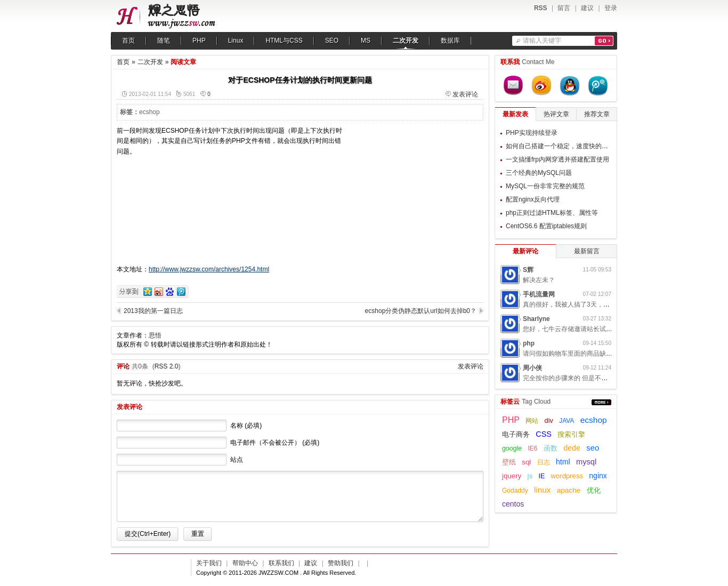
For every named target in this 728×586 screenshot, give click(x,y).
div (549, 421)
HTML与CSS (284, 41)
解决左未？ (539, 280)
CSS (544, 434)
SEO (332, 41)
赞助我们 (341, 563)
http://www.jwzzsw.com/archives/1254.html (209, 269)
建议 (587, 8)
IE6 (532, 448)
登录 (611, 8)
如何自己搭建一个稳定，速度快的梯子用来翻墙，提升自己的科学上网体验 (611, 146)
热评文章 (556, 114)
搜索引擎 (571, 435)
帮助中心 (245, 563)
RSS (541, 8)
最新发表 (515, 114)
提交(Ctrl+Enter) (148, 534)
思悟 (155, 335)
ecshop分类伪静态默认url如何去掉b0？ (421, 311)
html (563, 462)
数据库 (450, 41)
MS (366, 41)
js (530, 476)
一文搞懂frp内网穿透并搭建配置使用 (557, 159)
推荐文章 (597, 114)
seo (593, 448)
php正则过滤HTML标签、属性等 (552, 213)
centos (513, 504)
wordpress (567, 476)
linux (542, 490)
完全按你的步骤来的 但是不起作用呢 (575, 378)
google (512, 448)
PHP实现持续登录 (532, 133)
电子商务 (516, 435)
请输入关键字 (542, 41)
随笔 (164, 41)
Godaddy (515, 491)
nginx (598, 476)
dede (572, 448)
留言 (564, 8)
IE (542, 476)
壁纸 (509, 462)
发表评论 (465, 94)
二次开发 (406, 41)
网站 (532, 421)
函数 (551, 448)
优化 (594, 490)
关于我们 (209, 563)
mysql (586, 462)
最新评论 (525, 251)
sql (526, 462)
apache (569, 490)
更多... (601, 402)
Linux (236, 41)
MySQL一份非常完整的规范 (545, 186)
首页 (128, 41)
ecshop (149, 112)
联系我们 (281, 563)
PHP (199, 41)
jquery (512, 476)
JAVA (567, 421)
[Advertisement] (417, 192)
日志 (544, 462)
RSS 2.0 (167, 366)
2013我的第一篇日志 (153, 311)
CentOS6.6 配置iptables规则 (546, 226)
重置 (198, 534)
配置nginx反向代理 (533, 199)
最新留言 (587, 251)
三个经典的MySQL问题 (539, 173)
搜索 (604, 41)
